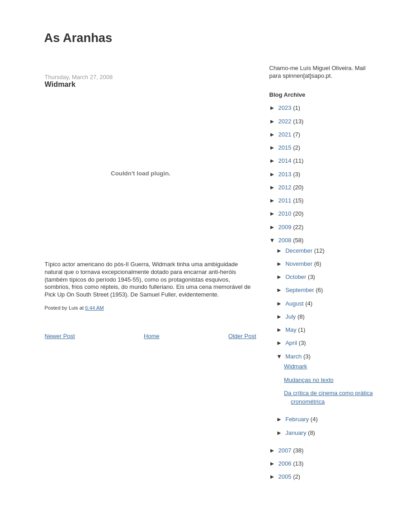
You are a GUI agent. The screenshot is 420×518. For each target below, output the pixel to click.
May (292, 330)
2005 (286, 477)
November (300, 264)
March (294, 356)
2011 (286, 200)
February (298, 419)
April (292, 343)
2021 (286, 134)
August (295, 304)
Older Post (242, 336)
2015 (286, 148)
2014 (286, 161)
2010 (286, 214)
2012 (286, 187)
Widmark (295, 366)
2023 (286, 108)
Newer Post (60, 336)
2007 (286, 450)
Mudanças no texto (309, 380)
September (300, 290)
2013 (286, 174)
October (297, 277)
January (297, 433)
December (300, 251)
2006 (286, 464)
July (291, 317)
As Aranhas (78, 38)
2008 (286, 240)
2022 (286, 121)
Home (152, 336)
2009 (286, 227)
